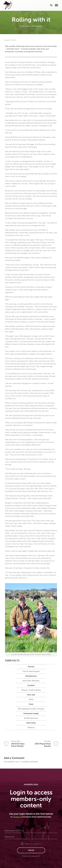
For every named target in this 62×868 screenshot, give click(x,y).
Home (22, 26)
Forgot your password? (31, 856)
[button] (51, 5)
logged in (18, 762)
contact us (17, 817)
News (28, 26)
